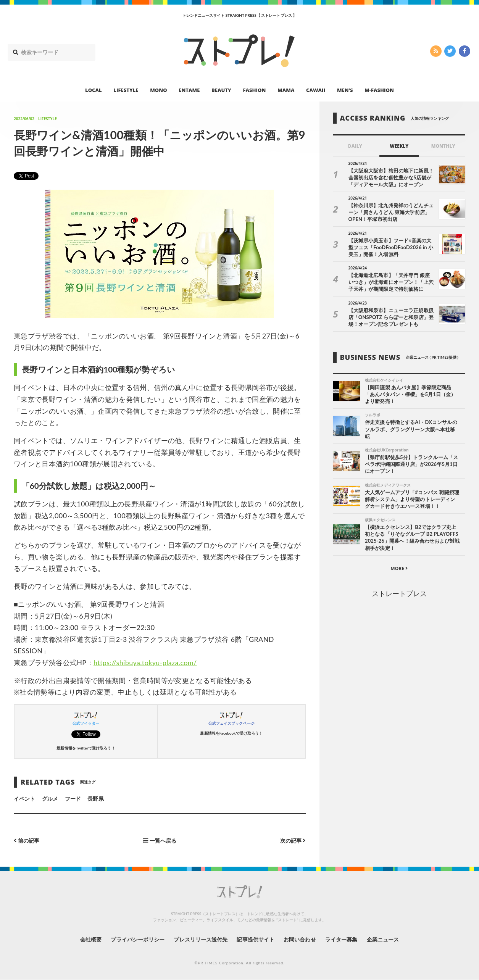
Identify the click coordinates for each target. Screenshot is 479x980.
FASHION (254, 90)
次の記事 (293, 841)
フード (73, 799)
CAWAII (316, 90)
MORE (399, 568)
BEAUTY (221, 90)
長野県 (95, 799)
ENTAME (189, 90)
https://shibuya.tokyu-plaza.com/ (145, 662)
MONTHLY (443, 146)
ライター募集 (341, 939)
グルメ (50, 799)
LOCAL (94, 90)
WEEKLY (399, 146)
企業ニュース (383, 939)
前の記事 (27, 841)
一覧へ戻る (160, 841)
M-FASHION (379, 90)
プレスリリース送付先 (201, 939)
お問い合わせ (300, 939)
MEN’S (345, 90)
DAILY (355, 146)
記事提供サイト (255, 939)
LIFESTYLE (126, 90)
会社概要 (90, 939)
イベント (24, 799)
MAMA (286, 90)
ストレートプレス (399, 593)
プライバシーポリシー (138, 939)
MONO (158, 90)
